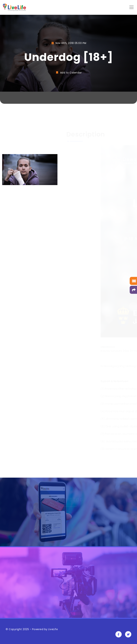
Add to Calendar (68, 73)
